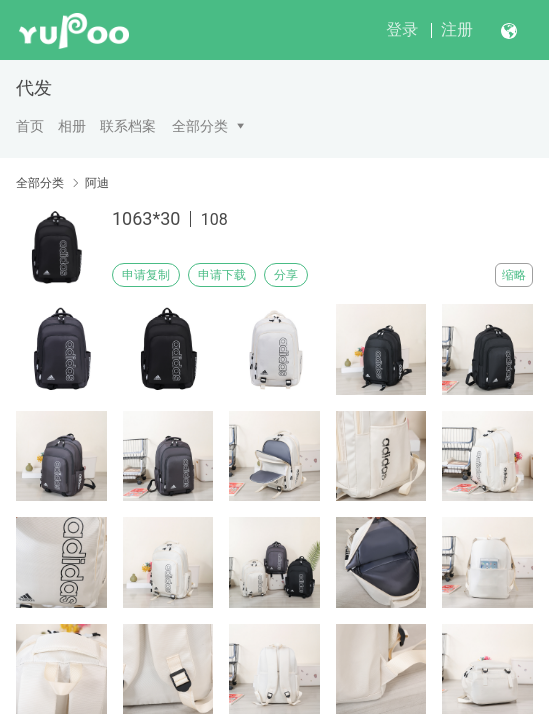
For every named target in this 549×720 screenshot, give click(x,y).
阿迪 (97, 183)
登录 (402, 29)
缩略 (514, 275)
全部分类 (200, 126)
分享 (286, 275)
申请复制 (146, 275)
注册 (457, 29)
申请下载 (222, 275)
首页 (30, 126)
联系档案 (128, 126)
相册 (72, 126)
